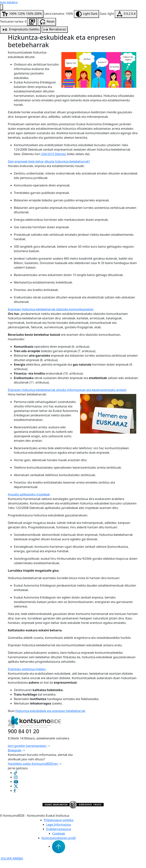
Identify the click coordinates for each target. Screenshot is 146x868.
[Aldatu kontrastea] (86, 14)
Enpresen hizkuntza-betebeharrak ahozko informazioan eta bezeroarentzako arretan (67, 390)
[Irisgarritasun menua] (1, 7)
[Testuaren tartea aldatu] (126, 14)
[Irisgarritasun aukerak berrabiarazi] (47, 22)
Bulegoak (16, 750)
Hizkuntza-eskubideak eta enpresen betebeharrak (50, 711)
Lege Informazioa (59, 825)
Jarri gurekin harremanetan (29, 746)
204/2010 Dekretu (54, 154)
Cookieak (59, 833)
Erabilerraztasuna (59, 829)
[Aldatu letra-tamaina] (22, 14)
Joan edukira (9, 2)
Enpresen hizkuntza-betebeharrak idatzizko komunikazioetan (51, 309)
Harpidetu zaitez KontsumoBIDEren (35, 764)
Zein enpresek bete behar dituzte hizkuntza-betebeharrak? (49, 161)
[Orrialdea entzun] (32, 22)
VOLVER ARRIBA (12, 858)
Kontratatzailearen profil (59, 838)
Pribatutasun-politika (58, 820)
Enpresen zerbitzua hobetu (27, 669)
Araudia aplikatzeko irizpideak (29, 494)
